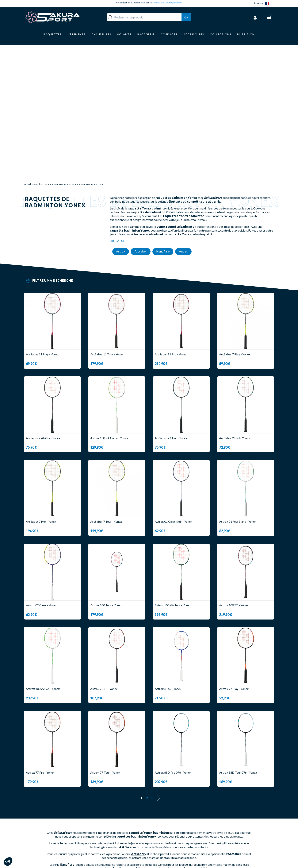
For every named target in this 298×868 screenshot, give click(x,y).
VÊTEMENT (112, 829)
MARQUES (111, 851)
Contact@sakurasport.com (42, 843)
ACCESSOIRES (114, 845)
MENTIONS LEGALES (168, 840)
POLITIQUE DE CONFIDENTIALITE (178, 845)
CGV (156, 834)
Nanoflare (67, 726)
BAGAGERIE (112, 840)
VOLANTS (111, 823)
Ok (186, 17)
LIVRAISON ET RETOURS (171, 823)
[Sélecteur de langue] (270, 3)
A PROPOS (160, 817)
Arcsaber (138, 715)
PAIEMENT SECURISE (168, 829)
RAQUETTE (112, 817)
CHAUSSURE (112, 834)
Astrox (65, 704)
